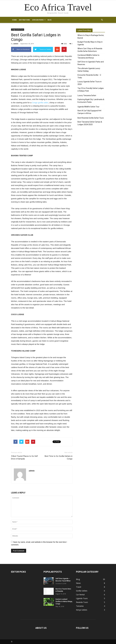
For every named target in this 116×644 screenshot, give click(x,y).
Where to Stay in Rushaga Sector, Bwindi (91, 37)
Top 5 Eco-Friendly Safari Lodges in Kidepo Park (91, 90)
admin (16, 44)
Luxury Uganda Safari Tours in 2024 (90, 83)
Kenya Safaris (82, 610)
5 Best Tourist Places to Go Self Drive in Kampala (24, 457)
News (78, 583)
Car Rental (80, 595)
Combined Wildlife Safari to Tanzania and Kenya (88, 56)
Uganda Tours (82, 598)
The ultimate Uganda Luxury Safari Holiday (89, 70)
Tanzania (80, 606)
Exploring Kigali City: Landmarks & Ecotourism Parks (91, 101)
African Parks (39, 20)
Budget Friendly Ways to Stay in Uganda (90, 43)
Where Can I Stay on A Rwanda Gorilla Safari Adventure (90, 50)
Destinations (24, 20)
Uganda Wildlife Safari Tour (88, 107)
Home (14, 20)
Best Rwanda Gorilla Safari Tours (91, 118)
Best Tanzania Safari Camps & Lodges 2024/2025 (90, 123)
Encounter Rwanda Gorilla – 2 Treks (89, 76)
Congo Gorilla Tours (18, 30)
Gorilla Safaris (82, 591)
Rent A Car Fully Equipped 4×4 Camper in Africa (89, 112)
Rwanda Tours (82, 602)
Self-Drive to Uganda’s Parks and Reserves (91, 63)
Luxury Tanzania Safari (87, 95)
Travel (79, 587)
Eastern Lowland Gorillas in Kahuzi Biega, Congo (64, 601)
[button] (102, 20)
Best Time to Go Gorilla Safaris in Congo (59, 457)
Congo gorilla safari (40, 103)
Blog (50, 20)
